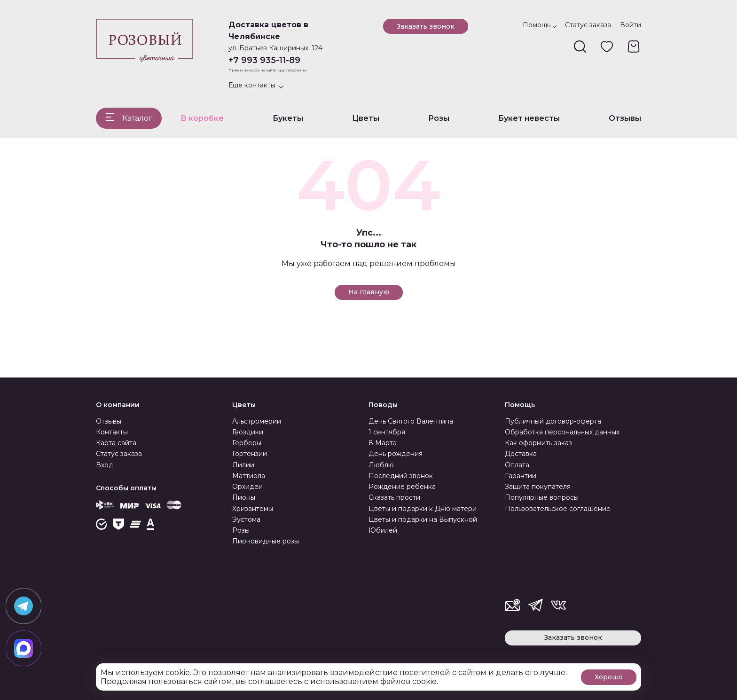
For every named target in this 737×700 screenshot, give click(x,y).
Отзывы (625, 118)
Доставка (521, 454)
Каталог (137, 118)
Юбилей (383, 530)
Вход (105, 465)
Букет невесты (529, 118)
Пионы (244, 497)
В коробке (202, 118)
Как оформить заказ (538, 443)
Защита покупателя (538, 487)
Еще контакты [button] (252, 85)
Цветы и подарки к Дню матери (423, 509)
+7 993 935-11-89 (264, 60)
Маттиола (249, 476)
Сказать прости (394, 497)
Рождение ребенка (402, 487)
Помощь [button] (537, 25)
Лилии (243, 465)
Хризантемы (253, 509)
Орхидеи (247, 487)
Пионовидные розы (266, 541)
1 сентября (387, 432)
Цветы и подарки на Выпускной (423, 519)
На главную (369, 292)
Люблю (381, 465)
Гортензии (250, 454)
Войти (631, 25)
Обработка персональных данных (562, 432)
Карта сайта (116, 443)
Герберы (247, 443)
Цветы (366, 118)
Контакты (112, 432)
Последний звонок (401, 476)
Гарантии (521, 476)
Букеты (288, 118)
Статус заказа (588, 25)
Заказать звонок (426, 26)
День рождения (396, 454)
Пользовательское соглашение (558, 509)
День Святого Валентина (411, 421)
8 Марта (383, 443)
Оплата (517, 465)
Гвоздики (248, 432)
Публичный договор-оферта (553, 421)
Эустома (246, 519)
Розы (439, 118)
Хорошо (609, 676)
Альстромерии (257, 421)
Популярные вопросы (542, 497)
